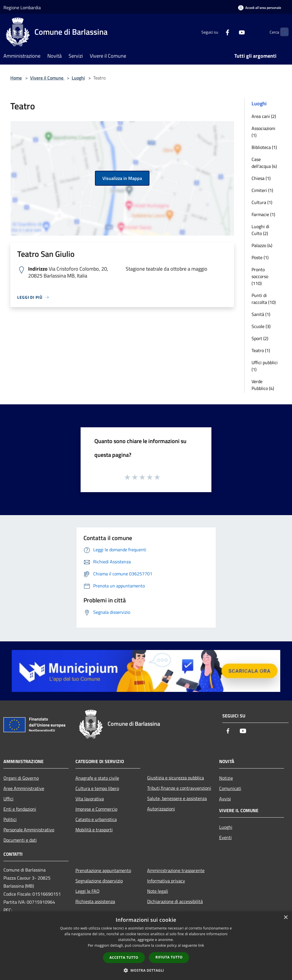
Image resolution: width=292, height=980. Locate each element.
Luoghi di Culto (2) (260, 230)
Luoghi (78, 78)
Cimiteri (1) (262, 190)
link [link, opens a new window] (201, 945)
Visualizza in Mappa (122, 178)
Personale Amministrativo (29, 830)
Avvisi (225, 799)
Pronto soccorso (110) (260, 276)
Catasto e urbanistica (96, 819)
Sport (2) (260, 338)
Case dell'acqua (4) (264, 163)
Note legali (158, 891)
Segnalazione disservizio (99, 881)
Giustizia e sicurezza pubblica (176, 778)
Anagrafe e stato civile (97, 778)
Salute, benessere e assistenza (177, 798)
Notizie (226, 778)
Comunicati (230, 788)
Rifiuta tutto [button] (169, 957)
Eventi (225, 837)
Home (16, 78)
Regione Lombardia (22, 7)
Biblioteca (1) (264, 147)
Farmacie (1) (263, 214)
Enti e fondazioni (20, 809)
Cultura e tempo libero (97, 788)
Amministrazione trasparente (176, 870)
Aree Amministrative (24, 788)
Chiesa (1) (261, 178)
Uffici (8, 799)
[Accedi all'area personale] (260, 8)
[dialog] (146, 946)
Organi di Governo (21, 778)
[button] (146, 970)
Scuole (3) (261, 326)
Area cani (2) (264, 116)
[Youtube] (231, 32)
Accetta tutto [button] (124, 957)
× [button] (286, 918)
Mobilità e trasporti (94, 830)
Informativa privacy (166, 881)
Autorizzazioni (161, 809)
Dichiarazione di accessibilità (175, 901)
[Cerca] (282, 32)
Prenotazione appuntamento (103, 870)
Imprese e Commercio (96, 809)
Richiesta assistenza (95, 901)
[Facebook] (216, 32)
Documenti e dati (20, 840)
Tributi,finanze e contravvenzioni (179, 788)
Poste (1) (260, 257)
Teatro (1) (261, 350)
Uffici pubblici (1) (265, 366)
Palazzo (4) (262, 245)
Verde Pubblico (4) (263, 385)
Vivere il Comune (47, 78)
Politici (10, 819)
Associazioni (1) (263, 132)
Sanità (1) (261, 314)
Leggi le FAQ (87, 891)
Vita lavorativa (90, 799)
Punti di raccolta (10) (264, 299)
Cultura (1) (262, 202)
